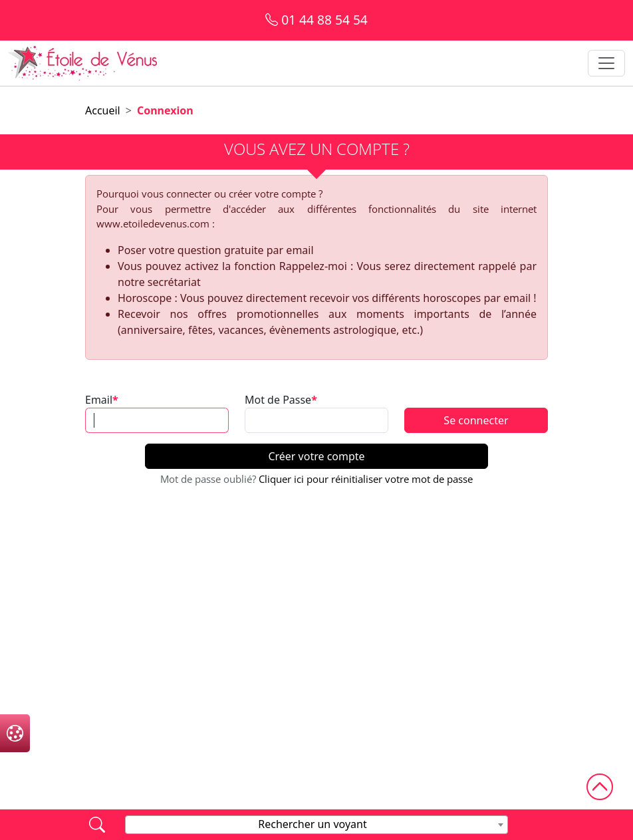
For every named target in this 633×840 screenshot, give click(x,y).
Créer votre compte (316, 456)
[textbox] (316, 824)
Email (99, 400)
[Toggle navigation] (606, 63)
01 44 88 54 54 (316, 20)
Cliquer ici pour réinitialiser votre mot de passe (366, 479)
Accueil (103, 110)
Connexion (165, 110)
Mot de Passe (278, 400)
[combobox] (316, 825)
